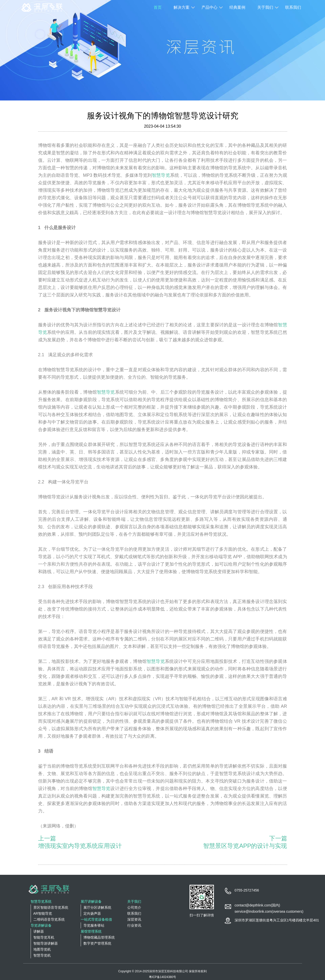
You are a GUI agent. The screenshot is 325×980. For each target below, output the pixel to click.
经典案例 (237, 7)
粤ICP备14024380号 (162, 977)
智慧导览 (161, 175)
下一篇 (278, 838)
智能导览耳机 (44, 937)
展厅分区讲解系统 (97, 907)
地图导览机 (42, 949)
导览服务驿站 (94, 925)
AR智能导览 (43, 913)
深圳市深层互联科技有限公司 (169, 971)
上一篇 (47, 838)
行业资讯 (134, 925)
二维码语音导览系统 (49, 919)
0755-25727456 (247, 890)
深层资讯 (134, 919)
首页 (158, 7)
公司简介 (134, 907)
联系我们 (293, 7)
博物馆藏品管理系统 (99, 937)
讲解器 (39, 931)
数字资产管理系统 (97, 943)
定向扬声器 (92, 913)
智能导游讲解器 (46, 943)
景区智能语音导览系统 (51, 907)
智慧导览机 (42, 955)
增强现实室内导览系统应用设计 (80, 846)
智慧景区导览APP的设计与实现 (245, 846)
